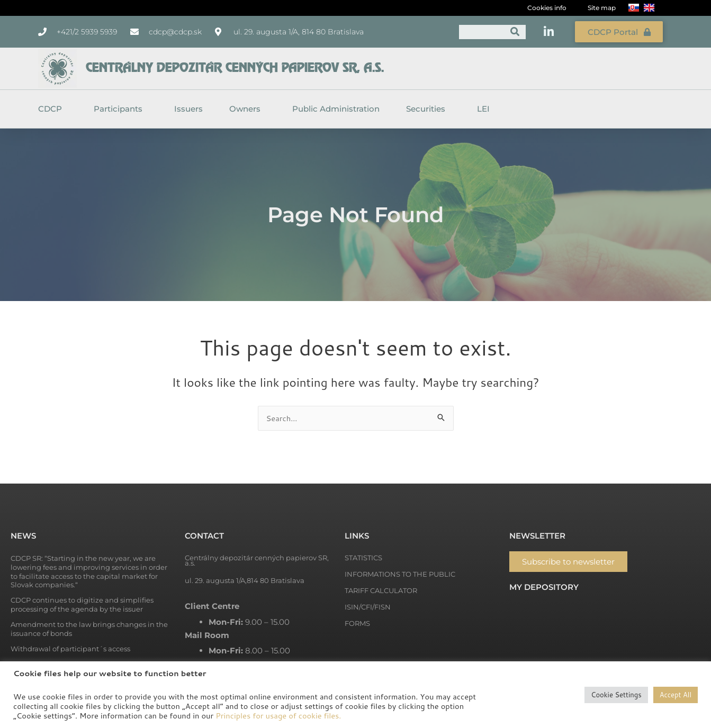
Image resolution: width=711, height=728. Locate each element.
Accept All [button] (676, 695)
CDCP (53, 108)
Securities (428, 108)
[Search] (515, 31)
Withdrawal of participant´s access (70, 648)
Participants (121, 108)
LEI (483, 108)
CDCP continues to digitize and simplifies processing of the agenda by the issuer (82, 604)
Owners (247, 108)
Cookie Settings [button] (616, 695)
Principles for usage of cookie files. (278, 716)
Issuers (188, 108)
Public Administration (336, 108)
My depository (544, 586)
